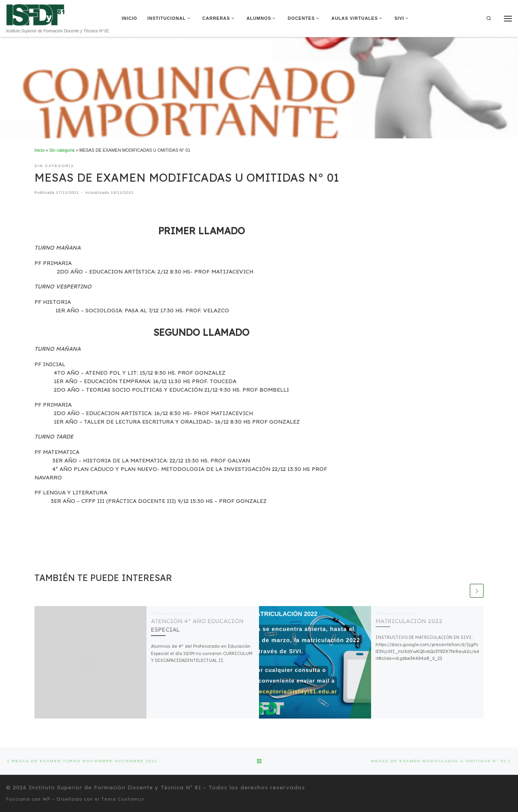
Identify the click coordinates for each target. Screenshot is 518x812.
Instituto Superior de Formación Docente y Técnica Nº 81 (115, 787)
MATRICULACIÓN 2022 (409, 621)
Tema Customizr (123, 799)
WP (46, 799)
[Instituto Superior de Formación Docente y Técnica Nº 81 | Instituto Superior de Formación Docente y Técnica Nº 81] (35, 14)
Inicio (39, 150)
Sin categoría (62, 150)
